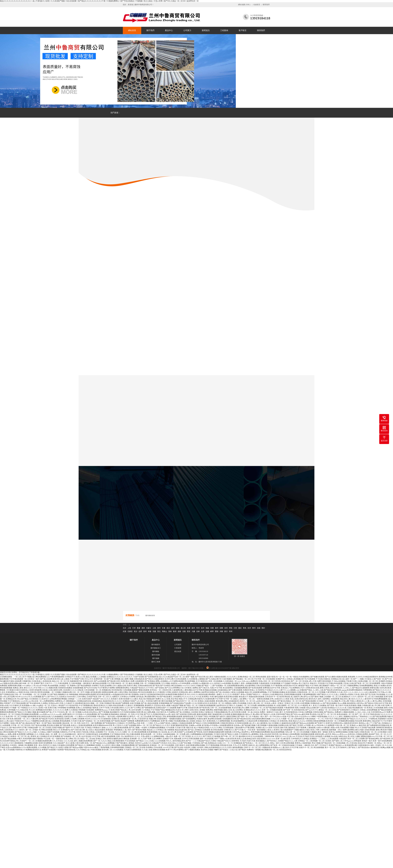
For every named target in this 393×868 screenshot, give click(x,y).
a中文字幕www (39, 688)
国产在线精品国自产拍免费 (180, 703)
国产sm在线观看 (100, 681)
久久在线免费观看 (90, 714)
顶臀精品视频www (367, 736)
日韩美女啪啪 (318, 712)
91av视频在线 (204, 683)
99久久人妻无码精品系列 (176, 741)
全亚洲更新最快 (118, 741)
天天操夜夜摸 (105, 719)
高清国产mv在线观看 (185, 732)
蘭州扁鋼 (156, 658)
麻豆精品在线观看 (100, 683)
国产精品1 (140, 741)
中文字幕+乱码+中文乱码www (298, 717)
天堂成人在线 (348, 683)
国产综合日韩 (200, 677)
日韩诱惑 (309, 721)
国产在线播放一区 (219, 686)
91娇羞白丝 (209, 712)
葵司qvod (307, 697)
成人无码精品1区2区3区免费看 (48, 736)
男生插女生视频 (53, 725)
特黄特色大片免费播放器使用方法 (28, 750)
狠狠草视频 (218, 710)
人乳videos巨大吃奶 (39, 686)
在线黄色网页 (162, 719)
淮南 (170, 631)
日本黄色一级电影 (17, 745)
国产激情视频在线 (148, 708)
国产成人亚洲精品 (183, 712)
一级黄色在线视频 (262, 699)
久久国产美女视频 (184, 743)
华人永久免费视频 (36, 710)
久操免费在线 (177, 690)
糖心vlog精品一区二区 (42, 705)
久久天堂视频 (320, 692)
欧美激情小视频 (355, 705)
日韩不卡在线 (343, 705)
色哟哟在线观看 (107, 692)
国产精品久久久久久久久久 (357, 719)
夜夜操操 (109, 730)
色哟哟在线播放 (342, 732)
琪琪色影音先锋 (226, 745)
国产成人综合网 (46, 679)
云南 (154, 628)
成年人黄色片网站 (121, 692)
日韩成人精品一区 (46, 734)
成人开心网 (376, 705)
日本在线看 (114, 708)
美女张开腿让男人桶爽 (240, 708)
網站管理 (235, 668)
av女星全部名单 (230, 739)
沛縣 (221, 631)
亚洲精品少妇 (336, 679)
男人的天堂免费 (135, 710)
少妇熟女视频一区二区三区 (368, 681)
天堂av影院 (145, 736)
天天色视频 (10, 750)
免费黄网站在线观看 (265, 705)
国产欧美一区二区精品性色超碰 (282, 745)
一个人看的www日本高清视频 (85, 717)
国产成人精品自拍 (26, 723)
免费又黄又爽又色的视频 (163, 701)
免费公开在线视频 (239, 703)
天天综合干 (324, 745)
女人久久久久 (197, 736)
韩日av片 (57, 730)
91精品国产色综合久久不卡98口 (142, 688)
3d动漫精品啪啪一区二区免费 (174, 734)
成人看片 (128, 730)
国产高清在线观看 (255, 688)
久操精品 (306, 739)
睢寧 (212, 631)
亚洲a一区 (88, 743)
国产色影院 (115, 721)
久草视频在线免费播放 (156, 728)
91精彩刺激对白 (364, 745)
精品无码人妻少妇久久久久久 (351, 699)
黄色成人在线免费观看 (291, 734)
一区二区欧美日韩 (164, 690)
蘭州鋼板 (156, 651)
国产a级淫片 (221, 717)
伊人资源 (277, 705)
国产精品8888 (385, 739)
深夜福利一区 (125, 714)
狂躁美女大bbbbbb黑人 (68, 697)
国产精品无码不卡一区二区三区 (185, 701)
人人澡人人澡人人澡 (362, 712)
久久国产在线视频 (129, 725)
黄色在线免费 (118, 705)
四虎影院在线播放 (65, 688)
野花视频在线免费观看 (30, 714)
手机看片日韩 (351, 681)
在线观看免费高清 (226, 725)
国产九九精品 (211, 679)
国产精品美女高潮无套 (332, 690)
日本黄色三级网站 (191, 688)
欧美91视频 (387, 730)
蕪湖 (175, 631)
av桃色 (67, 679)
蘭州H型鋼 (156, 655)
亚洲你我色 (211, 721)
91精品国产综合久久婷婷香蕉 (228, 741)
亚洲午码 (329, 723)
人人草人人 (347, 688)
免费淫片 (116, 697)
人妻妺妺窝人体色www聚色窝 (318, 728)
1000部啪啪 (62, 708)
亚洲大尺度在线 (82, 732)
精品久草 (248, 692)
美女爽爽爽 (29, 745)
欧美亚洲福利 (291, 692)
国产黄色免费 (65, 725)
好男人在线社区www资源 (279, 699)
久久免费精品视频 (157, 736)
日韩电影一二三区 (74, 699)
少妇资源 (194, 712)
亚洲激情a (135, 694)
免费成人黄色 (18, 688)
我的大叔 (190, 728)
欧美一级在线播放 (259, 730)
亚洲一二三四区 (147, 723)
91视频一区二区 (287, 719)
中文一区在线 (109, 732)
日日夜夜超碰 (228, 728)
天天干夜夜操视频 (212, 745)
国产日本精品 (165, 686)
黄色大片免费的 (380, 686)
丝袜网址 (95, 686)
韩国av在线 (335, 728)
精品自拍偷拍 (100, 730)
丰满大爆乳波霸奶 (216, 697)
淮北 (159, 631)
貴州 (159, 628)
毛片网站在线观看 (46, 730)
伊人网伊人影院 (188, 710)
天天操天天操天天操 (247, 741)
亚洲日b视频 (57, 728)
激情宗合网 (58, 690)
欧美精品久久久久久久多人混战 (340, 708)
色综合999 (361, 743)
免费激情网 (139, 721)
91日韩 (297, 703)
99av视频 (334, 701)
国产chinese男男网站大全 (174, 688)
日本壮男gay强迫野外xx (241, 732)
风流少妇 (142, 699)
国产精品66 (369, 703)
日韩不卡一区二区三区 (252, 747)
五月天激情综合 (202, 681)
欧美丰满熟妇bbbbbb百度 (103, 725)
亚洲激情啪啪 (164, 703)
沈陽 (184, 631)
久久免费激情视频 (223, 721)
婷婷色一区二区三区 (247, 701)
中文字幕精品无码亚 (118, 734)
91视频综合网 (66, 692)
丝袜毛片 (143, 694)
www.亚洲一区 (277, 739)
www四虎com (44, 714)
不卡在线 (319, 679)
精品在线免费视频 (277, 732)
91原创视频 (127, 690)
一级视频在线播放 (175, 719)
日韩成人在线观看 (96, 732)
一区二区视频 (55, 692)
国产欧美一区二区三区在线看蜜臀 (367, 683)
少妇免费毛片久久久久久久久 (184, 697)
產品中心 (169, 30)
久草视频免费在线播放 (346, 721)
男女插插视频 (53, 686)
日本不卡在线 (104, 708)
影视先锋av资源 (286, 721)
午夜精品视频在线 (221, 712)
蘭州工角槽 (156, 662)
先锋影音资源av (249, 690)
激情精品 (292, 728)
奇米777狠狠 (219, 739)
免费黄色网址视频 (14, 686)
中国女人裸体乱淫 (357, 701)
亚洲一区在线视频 (215, 681)
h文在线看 (226, 714)
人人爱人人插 (318, 690)
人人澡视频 (101, 677)
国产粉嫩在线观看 (317, 677)
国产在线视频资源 (151, 677)
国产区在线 (179, 747)
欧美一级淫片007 (79, 734)
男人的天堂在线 (85, 736)
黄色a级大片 (243, 697)
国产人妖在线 (322, 708)
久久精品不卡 (69, 703)
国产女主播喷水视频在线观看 (336, 677)
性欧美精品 (133, 692)
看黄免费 (178, 739)
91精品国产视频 (177, 705)
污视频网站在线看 (38, 721)
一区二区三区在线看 (144, 717)
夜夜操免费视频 (319, 721)
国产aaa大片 (310, 710)
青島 (245, 628)
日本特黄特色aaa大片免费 (381, 712)
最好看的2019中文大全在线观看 (251, 736)
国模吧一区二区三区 (289, 705)
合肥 (140, 631)
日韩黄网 (81, 719)
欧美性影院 (59, 719)
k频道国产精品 (304, 686)
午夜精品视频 (272, 725)
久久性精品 (146, 710)
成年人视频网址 (345, 717)
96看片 (20, 739)
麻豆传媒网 (41, 712)
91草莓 (168, 692)
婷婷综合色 (303, 699)
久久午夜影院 (303, 705)
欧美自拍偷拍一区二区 (346, 714)
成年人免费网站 (195, 692)
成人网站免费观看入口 (41, 677)
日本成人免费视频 (305, 712)
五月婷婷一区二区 (323, 701)
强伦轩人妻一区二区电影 (28, 730)
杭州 (249, 628)
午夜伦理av (101, 717)
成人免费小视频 (127, 679)
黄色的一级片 (367, 741)
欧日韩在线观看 (217, 730)
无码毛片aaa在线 (141, 743)
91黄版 (66, 747)
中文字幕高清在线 (373, 714)
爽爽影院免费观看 (7, 712)
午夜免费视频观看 (57, 677)
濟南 (231, 628)
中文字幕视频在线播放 (276, 692)
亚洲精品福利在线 (84, 701)
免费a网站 (209, 710)
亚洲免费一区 (135, 739)
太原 (203, 631)
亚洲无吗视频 (105, 721)
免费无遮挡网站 (349, 730)
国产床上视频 (134, 728)
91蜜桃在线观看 (220, 677)
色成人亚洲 (294, 699)
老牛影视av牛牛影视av (210, 725)
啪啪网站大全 (63, 694)
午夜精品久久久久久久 (29, 708)
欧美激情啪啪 (152, 732)
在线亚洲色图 (370, 730)
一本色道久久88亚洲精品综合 (272, 694)
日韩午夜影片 (180, 745)
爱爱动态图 (374, 688)
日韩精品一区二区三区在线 (135, 747)
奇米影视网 (27, 739)
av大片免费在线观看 (176, 681)
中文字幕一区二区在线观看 (265, 679)
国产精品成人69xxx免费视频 (104, 743)
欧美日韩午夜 (126, 694)
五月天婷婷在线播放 (128, 712)
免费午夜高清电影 (324, 681)
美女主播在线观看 (133, 734)
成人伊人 (253, 723)
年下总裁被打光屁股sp (290, 683)
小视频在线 (266, 747)
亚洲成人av (354, 725)
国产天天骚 (239, 730)
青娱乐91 (313, 683)
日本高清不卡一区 (272, 697)
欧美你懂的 (48, 710)
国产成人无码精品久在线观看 (199, 730)
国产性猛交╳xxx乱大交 (228, 750)
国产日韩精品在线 (7, 694)
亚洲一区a (120, 736)
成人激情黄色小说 (264, 723)
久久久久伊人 (232, 677)
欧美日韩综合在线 (44, 717)
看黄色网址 (367, 721)
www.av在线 (149, 741)
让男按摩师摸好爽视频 (58, 699)
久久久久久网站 (216, 728)
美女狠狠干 (236, 683)
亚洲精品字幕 (109, 703)
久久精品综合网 (251, 721)
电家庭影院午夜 (76, 681)
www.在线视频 (160, 741)
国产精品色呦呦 (10, 739)
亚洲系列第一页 (100, 679)
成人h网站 (69, 739)
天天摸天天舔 (76, 721)
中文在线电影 (130, 741)
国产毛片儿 (148, 714)
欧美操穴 (115, 699)
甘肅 (164, 628)
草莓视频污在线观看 (86, 710)
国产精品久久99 (21, 712)
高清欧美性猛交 (92, 734)
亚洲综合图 (192, 714)
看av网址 (256, 714)
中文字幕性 (314, 686)
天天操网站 (171, 712)
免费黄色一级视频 (254, 750)
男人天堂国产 (21, 741)
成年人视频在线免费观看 (83, 741)
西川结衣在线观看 (145, 692)
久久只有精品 (81, 750)
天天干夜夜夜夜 (277, 686)
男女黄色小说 (315, 714)
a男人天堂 (313, 681)
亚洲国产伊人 (281, 679)
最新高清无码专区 (351, 723)
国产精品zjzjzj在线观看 (305, 723)
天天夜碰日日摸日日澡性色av (18, 690)
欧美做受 (319, 736)
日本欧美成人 (37, 681)
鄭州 (254, 628)
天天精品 (88, 728)
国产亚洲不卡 (320, 723)
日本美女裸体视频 (287, 743)
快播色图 (228, 732)
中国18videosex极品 (91, 747)
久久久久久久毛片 (7, 743)
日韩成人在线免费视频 (368, 710)
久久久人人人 (333, 717)
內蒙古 (149, 628)
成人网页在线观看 (7, 732)
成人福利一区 (347, 679)
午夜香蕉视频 (322, 717)
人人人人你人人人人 (356, 692)
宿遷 (212, 628)
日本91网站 (82, 697)
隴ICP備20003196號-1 (196, 668)
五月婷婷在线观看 (242, 723)
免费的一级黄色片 (267, 712)
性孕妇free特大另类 (56, 703)
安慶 (154, 631)
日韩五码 (33, 692)
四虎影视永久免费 (127, 681)
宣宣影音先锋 (193, 708)
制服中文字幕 (182, 708)
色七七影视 (70, 743)
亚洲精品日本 (11, 699)
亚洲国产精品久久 (253, 694)
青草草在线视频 (43, 692)
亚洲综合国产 (161, 708)
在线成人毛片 (201, 721)
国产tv (44, 697)
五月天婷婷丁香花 (201, 717)
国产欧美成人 (272, 741)
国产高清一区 (379, 679)
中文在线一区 (49, 739)
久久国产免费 (146, 739)
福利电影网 (32, 717)
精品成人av (151, 730)
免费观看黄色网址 (122, 688)
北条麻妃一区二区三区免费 (246, 705)
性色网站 (149, 747)
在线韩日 (175, 692)
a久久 (212, 683)
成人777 (369, 723)
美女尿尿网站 (228, 688)
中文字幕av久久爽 (384, 692)
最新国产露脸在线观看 (140, 690)
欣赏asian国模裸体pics (14, 747)
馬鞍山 (164, 631)
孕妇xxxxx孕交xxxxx (340, 734)
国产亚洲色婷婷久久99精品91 (348, 710)
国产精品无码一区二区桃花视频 (333, 743)
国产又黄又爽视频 (113, 679)
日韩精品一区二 (304, 741)
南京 (168, 628)
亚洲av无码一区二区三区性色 (270, 681)
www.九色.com (243, 681)
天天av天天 (89, 679)
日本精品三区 (274, 721)
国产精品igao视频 (76, 747)
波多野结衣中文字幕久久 (226, 705)
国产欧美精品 (150, 681)
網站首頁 (132, 30)
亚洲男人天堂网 (70, 719)
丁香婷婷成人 (363, 717)
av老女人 (270, 730)
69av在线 (334, 736)
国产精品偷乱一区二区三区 (243, 679)
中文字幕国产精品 (158, 710)
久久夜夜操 (73, 710)
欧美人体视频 (200, 710)
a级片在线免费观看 (108, 736)
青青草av (298, 743)
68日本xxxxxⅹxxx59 (23, 697)
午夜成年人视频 (190, 747)
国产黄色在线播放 (330, 703)
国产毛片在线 (370, 694)
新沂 (226, 631)
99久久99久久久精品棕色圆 (197, 694)
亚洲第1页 (115, 719)
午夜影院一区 (371, 743)
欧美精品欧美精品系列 (156, 694)
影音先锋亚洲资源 (103, 694)
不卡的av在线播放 (339, 681)
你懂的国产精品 (306, 690)
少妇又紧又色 (161, 712)
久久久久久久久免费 (61, 710)
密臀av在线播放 (162, 681)
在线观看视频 (78, 688)
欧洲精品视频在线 (238, 714)
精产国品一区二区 (191, 705)
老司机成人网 (141, 697)
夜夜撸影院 (19, 743)
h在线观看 (6, 725)
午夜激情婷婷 (289, 708)
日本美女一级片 (33, 679)
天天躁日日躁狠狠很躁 (133, 750)
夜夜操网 (351, 677)
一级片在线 (110, 717)
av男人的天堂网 (8, 697)
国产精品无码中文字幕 (18, 728)
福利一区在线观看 (207, 739)
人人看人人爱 (369, 701)
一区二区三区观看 (39, 694)
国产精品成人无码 (159, 717)
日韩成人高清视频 (294, 679)
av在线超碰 (115, 694)
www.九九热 (68, 741)
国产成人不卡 (51, 712)
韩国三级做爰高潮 (215, 714)
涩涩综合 (157, 705)
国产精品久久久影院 (55, 747)
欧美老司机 (74, 705)
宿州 (145, 631)
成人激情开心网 (297, 697)
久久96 (194, 703)
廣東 (143, 628)
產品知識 (178, 651)
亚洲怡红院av (338, 723)
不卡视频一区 (14, 708)
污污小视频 (165, 683)
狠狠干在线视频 (53, 732)
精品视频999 (115, 712)
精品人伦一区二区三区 (61, 681)
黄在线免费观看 (140, 732)
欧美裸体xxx (276, 747)
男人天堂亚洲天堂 (141, 719)
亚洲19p (332, 732)
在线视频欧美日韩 (229, 719)
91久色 (198, 697)
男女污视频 (316, 743)
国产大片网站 (136, 708)
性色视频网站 (304, 677)
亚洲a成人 (285, 688)
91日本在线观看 (180, 679)
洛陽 (259, 628)
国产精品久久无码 (200, 723)
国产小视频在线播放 (192, 750)
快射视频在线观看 (307, 734)
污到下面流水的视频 (38, 725)
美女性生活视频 (207, 750)
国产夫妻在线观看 (235, 690)
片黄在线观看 (63, 683)
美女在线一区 (36, 701)
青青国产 (8, 703)
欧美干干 (169, 750)
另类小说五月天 (83, 723)
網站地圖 (242, 5)
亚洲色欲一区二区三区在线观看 (162, 745)
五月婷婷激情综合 (291, 712)
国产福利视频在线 (142, 745)
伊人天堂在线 (352, 743)
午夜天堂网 (385, 705)
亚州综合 (153, 690)
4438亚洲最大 (383, 732)
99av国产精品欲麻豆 (164, 697)
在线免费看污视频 (347, 728)
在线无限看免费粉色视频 (261, 719)
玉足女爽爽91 (157, 739)
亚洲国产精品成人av (336, 745)
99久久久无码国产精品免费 (365, 728)
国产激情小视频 (317, 697)
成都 (179, 631)
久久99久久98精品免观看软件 (367, 677)
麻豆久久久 (28, 688)
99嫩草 (216, 750)
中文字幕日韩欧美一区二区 (118, 683)
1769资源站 (196, 743)
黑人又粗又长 (304, 683)
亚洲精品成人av (316, 703)
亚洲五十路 (43, 708)
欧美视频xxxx (27, 705)
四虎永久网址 (132, 686)
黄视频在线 (106, 690)
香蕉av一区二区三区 (338, 686)
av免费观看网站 (48, 701)
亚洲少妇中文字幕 (381, 703)
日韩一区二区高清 (263, 703)
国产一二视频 (358, 679)
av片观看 (307, 725)
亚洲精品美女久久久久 (252, 710)
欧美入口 (329, 688)
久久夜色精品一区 (230, 681)
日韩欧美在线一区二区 (305, 692)
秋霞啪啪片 (382, 719)
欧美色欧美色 (299, 710)
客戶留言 (243, 30)
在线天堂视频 (135, 703)
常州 (198, 628)
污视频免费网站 (353, 686)
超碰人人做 (238, 699)
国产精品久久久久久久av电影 (26, 732)
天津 (134, 628)
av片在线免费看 (184, 683)
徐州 (203, 628)
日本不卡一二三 (51, 683)
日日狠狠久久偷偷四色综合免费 (283, 723)
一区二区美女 (157, 734)
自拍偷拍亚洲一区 (127, 719)
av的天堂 (328, 734)
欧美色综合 (286, 681)
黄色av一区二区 (383, 743)
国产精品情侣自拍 (244, 719)
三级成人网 (14, 723)
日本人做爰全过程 (119, 686)
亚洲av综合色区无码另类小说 (271, 734)
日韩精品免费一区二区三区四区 (39, 728)
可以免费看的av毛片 (297, 688)
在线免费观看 (104, 734)
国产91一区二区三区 (328, 714)
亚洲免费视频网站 (366, 686)
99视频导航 (27, 681)
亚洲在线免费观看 (85, 725)
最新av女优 (228, 710)
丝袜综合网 (68, 717)
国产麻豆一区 (38, 723)
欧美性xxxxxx (266, 739)
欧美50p (354, 717)
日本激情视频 (275, 683)
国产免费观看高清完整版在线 (378, 725)
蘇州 (193, 628)
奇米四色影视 (117, 690)
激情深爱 (18, 719)
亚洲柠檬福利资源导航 (179, 725)
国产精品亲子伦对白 (47, 719)
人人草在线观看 (332, 739)
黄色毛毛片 (313, 699)
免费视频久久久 (32, 734)
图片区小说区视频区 (224, 679)
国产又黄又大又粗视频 (211, 736)
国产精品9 (242, 750)
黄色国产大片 (64, 705)
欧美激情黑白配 (351, 745)
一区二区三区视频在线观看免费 (39, 741)
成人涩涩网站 (238, 710)
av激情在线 (324, 730)
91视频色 (313, 732)
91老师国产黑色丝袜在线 (66, 750)
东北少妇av (172, 743)
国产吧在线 (198, 732)
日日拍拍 (79, 714)
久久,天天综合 (58, 741)
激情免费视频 (238, 747)
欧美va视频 (166, 705)
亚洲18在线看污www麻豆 (128, 699)
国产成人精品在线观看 (150, 703)
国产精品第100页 (113, 681)
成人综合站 (255, 712)
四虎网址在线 (283, 725)
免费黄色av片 (60, 701)
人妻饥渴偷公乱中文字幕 (193, 690)
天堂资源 (321, 683)
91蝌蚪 (313, 717)
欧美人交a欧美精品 (244, 739)
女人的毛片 (106, 745)
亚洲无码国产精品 (283, 714)
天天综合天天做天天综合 (305, 736)
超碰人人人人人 (108, 728)
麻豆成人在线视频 (52, 721)
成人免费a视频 (149, 712)
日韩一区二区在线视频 (23, 694)
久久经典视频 (36, 697)
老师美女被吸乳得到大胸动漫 (118, 739)
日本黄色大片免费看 (128, 697)
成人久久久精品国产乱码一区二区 (172, 677)
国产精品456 (357, 688)
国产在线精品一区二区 (91, 721)
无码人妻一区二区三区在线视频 (297, 732)
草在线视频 (381, 694)
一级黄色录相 (60, 739)
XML (248, 5)
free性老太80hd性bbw (90, 712)
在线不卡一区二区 (306, 747)
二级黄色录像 (269, 736)
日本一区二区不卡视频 (81, 692)
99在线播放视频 (179, 721)
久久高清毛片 (44, 699)
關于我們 (150, 30)
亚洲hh (201, 712)
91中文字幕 (96, 736)
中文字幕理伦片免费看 (106, 688)
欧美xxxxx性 (81, 677)
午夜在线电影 (310, 719)
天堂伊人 (54, 705)
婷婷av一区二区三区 (144, 725)
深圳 (226, 628)
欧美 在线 (256, 739)
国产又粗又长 (204, 688)
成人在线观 (190, 721)
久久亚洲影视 (192, 679)
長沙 (136, 631)
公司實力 (187, 30)
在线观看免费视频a (260, 692)
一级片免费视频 (96, 723)
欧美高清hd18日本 (290, 686)
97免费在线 (373, 719)
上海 (129, 628)
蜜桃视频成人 (71, 701)
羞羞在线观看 (202, 714)
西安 (189, 631)
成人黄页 (210, 677)
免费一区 (57, 734)
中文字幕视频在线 (86, 705)
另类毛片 (278, 736)
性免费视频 (71, 708)
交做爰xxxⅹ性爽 (195, 725)
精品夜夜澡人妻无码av (355, 703)
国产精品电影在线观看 (274, 708)
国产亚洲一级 (332, 705)
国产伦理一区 (288, 710)
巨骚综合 (327, 679)
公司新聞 (178, 645)
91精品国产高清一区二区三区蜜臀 (352, 739)
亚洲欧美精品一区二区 (246, 677)
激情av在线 (388, 708)
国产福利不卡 (68, 728)
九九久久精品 (106, 741)
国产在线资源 (181, 714)
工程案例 (224, 30)
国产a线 (204, 743)
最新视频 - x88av (335, 730)
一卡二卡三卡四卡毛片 (325, 719)
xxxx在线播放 (118, 750)
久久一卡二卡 (228, 743)
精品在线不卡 (377, 721)
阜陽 (150, 631)
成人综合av (90, 730)
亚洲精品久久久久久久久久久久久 (120, 677)
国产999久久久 (53, 697)
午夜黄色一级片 (258, 717)
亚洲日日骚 (52, 708)
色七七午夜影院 (159, 692)
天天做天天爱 (180, 728)
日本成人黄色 (359, 694)
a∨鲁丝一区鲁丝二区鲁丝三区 (282, 703)
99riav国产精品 (23, 699)
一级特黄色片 (87, 683)
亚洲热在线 (183, 692)
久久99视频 (42, 747)
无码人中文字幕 (137, 714)
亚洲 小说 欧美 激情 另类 (278, 728)
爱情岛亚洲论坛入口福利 (103, 705)
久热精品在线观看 (185, 723)
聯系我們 (266, 5)
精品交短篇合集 (181, 730)
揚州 (173, 628)
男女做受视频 (190, 681)
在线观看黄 (140, 681)
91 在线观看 (172, 708)
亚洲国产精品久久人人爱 (288, 741)
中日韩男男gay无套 (133, 723)
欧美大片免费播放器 (152, 721)
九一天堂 (247, 730)
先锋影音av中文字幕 (68, 732)
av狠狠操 (201, 679)
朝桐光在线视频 (159, 750)
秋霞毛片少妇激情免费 (206, 699)
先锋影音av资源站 (347, 694)
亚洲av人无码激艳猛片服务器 (87, 708)
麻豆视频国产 (324, 686)
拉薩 (207, 631)
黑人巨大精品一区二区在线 (84, 739)
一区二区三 (26, 719)
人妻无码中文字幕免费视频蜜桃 (375, 699)
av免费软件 (253, 681)
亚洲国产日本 (168, 739)
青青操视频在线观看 (174, 717)
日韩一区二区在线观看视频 (221, 708)
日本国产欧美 (92, 697)
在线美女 (174, 683)
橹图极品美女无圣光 (173, 710)
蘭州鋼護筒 (156, 645)
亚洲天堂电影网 (35, 690)
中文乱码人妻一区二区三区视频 (69, 712)
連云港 (183, 628)
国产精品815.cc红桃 (268, 714)
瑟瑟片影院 (271, 677)
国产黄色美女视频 (139, 730)
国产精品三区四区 (296, 725)
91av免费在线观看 (30, 747)
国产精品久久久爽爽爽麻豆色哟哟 (88, 745)
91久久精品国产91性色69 (158, 743)
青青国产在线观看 (49, 750)
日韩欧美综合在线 (312, 688)
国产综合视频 (103, 714)
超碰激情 (366, 688)
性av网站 (379, 701)
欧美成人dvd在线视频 (223, 683)
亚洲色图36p (66, 730)
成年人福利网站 (324, 699)
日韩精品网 (192, 699)
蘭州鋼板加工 (156, 648)
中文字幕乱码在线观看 (334, 683)
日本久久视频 (196, 686)
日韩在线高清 (139, 679)
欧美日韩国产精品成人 (119, 710)
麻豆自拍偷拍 (176, 686)
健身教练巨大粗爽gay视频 (380, 747)
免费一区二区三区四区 (182, 736)
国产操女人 (353, 747)
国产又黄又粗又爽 (78, 730)
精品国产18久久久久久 (102, 699)
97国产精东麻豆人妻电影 (125, 743)
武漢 (125, 631)
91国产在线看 (139, 677)
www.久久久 (276, 719)
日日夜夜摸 (33, 699)
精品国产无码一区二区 (377, 734)
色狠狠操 (171, 730)
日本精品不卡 (70, 677)
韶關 (221, 628)
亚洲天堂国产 (87, 699)
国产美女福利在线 (33, 703)
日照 (235, 628)
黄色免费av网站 (222, 701)
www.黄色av (27, 686)
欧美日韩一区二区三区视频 (16, 717)
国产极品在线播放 (385, 710)
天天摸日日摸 (219, 734)
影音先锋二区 (107, 750)
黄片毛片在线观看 (308, 679)
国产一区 (268, 717)
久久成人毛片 (342, 692)
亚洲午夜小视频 (167, 721)
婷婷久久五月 (125, 708)
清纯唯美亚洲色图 (383, 728)
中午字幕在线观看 (19, 703)
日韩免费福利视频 (117, 747)
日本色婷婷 (338, 688)
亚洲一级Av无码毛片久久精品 (45, 745)
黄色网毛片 (149, 705)
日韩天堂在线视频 (263, 686)
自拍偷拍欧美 (234, 701)
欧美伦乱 (352, 734)
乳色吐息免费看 (106, 686)
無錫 (207, 628)
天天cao (157, 723)
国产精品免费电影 (84, 686)
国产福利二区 (337, 741)
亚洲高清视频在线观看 (293, 694)
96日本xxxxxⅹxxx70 (92, 719)
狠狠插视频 (74, 694)
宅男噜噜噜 (367, 690)
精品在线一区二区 (69, 723)
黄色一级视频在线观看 (250, 683)
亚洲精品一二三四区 (317, 739)
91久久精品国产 (59, 743)
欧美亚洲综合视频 (231, 697)
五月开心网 (169, 679)
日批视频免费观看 (241, 688)
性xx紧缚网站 (253, 734)
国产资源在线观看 (309, 701)
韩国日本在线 (24, 692)
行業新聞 (178, 648)
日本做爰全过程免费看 (66, 745)
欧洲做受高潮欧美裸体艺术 (176, 694)
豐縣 (217, 631)
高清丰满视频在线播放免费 (213, 732)
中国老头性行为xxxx (22, 721)
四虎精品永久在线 (215, 743)
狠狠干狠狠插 (37, 739)
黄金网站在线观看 (215, 719)
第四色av (362, 723)
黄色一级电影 (323, 732)
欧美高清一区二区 (217, 703)
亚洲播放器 (238, 743)
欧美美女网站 (13, 683)
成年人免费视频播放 (194, 734)
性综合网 (359, 721)
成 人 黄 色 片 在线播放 (317, 705)
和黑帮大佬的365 (249, 745)
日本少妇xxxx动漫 (279, 717)
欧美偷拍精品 (114, 714)
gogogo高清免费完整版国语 (352, 690)
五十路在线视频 (75, 683)
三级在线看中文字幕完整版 (245, 728)
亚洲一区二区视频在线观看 (272, 710)
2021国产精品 (52, 694)
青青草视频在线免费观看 (260, 732)
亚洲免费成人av (12, 692)
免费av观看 (12, 734)
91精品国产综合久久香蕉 (206, 741)
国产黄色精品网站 (372, 739)
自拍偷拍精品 (223, 690)
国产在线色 (160, 688)
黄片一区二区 (330, 747)
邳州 (231, 631)
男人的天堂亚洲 (234, 712)
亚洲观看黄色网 (213, 723)
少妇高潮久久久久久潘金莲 (73, 690)
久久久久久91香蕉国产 (231, 694)
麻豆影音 (287, 739)
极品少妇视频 (91, 677)
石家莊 (130, 631)
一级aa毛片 (169, 736)
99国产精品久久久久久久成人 (328, 694)
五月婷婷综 (260, 690)
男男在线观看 (261, 677)
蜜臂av (322, 688)
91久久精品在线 (22, 710)
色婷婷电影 (307, 743)
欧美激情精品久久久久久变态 (220, 747)
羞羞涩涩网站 (232, 717)
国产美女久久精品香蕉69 (154, 679)
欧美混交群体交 (285, 750)
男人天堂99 (117, 725)
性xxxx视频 (342, 703)
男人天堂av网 (344, 701)
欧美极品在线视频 (210, 690)
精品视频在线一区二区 (270, 750)
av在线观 (194, 683)
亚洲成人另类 (101, 739)
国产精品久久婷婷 (231, 734)
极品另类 (362, 725)
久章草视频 (11, 710)
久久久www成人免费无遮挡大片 (62, 714)
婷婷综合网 (319, 734)
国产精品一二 (207, 686)
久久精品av (42, 732)
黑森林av (73, 686)
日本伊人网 (251, 703)
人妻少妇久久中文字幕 (290, 747)
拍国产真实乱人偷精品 (169, 723)
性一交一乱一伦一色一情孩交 (287, 677)
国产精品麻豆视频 (248, 725)
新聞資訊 (206, 30)
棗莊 (240, 628)
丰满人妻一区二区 (342, 725)
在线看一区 (245, 712)
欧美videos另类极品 (269, 701)
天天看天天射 (79, 728)
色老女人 (74, 725)
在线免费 (18, 681)
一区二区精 (99, 703)
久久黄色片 (128, 705)
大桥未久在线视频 (237, 692)
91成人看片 (279, 712)
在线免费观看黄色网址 (236, 686)
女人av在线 (166, 699)
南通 (189, 628)
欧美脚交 (205, 697)
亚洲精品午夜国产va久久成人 (134, 701)
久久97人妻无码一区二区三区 (362, 697)
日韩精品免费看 (362, 734)
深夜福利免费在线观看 (87, 694)
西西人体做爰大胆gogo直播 (305, 708)
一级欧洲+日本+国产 (311, 745)
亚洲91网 (140, 712)
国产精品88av (329, 712)
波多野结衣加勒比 (208, 692)
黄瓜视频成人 (261, 741)
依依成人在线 (47, 690)
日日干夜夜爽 (301, 728)
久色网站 (44, 703)
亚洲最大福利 (353, 732)
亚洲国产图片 (39, 683)
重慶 (139, 628)
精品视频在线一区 (359, 708)
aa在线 (258, 701)
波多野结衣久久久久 (132, 736)
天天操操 (299, 745)
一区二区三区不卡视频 (23, 677)
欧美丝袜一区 (331, 721)
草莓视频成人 (119, 730)
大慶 (193, 631)
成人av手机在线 (317, 725)
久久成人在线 (147, 750)
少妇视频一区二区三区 (332, 697)
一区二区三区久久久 (262, 743)
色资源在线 (47, 681)
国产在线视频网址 (189, 719)
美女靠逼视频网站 (238, 721)
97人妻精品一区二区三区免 (326, 710)
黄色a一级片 (275, 743)
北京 (125, 628)
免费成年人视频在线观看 (344, 712)
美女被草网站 (250, 686)
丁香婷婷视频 (104, 747)
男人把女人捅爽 (354, 736)
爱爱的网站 (152, 697)
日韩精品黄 (366, 705)
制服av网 (152, 719)
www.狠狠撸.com (293, 690)
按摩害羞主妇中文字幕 (271, 688)
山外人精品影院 (370, 692)
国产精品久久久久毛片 (161, 725)
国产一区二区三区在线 (299, 681)
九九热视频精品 (57, 717)
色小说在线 (163, 732)
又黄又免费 (79, 743)
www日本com (26, 701)
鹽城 (178, 628)
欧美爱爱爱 (21, 734)
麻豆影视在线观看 (121, 728)
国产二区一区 (360, 714)
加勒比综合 (343, 736)
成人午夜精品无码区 (202, 728)
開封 (263, 628)
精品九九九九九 (299, 721)
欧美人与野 (315, 730)
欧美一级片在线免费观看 (382, 741)
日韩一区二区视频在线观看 (150, 683)
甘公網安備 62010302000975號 (219, 668)
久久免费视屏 (329, 725)
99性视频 (212, 717)
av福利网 (119, 717)
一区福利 (143, 728)
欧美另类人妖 (58, 679)
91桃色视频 (379, 697)
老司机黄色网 (96, 692)
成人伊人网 (172, 732)
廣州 (217, 628)
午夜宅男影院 (331, 692)
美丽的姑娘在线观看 (256, 697)
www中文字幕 (168, 747)
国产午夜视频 (104, 712)
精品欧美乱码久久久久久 (112, 701)
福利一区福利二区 (377, 745)
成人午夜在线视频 (94, 750)
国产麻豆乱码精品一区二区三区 (289, 701)
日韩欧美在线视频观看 (207, 705)
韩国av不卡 (183, 699)
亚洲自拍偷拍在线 (145, 686)
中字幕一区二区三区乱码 (21, 725)
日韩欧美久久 (229, 730)
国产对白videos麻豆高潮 (300, 714)
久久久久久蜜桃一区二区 (124, 732)
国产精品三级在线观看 (53, 723)
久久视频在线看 (51, 688)
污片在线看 (170, 728)
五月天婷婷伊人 (342, 747)
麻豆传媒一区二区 (26, 683)
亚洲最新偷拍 (263, 721)
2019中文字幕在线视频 (190, 739)
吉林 (198, 631)
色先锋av (237, 725)
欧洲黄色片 (346, 697)
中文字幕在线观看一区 (18, 679)
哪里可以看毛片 (129, 717)
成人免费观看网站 (263, 745)
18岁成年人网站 (203, 747)
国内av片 (249, 714)
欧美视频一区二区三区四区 (321, 741)
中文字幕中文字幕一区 (224, 699)
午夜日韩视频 (261, 725)
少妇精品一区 (64, 686)
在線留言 (257, 5)
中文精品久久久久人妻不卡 (275, 690)
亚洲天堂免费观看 (45, 743)
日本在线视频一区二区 (93, 690)
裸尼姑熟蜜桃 (65, 721)
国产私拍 (156, 686)
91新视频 (327, 736)
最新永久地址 (305, 730)
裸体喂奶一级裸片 (215, 694)
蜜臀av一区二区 (249, 699)
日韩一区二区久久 (105, 697)
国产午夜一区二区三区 (229, 736)
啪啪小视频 (32, 712)
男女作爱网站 (179, 750)
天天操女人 (369, 679)
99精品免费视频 (340, 719)
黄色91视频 (116, 745)
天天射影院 (243, 734)
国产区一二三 (191, 741)
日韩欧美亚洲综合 (227, 723)
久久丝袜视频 (66, 734)
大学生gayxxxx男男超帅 (352, 741)
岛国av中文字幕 (216, 688)
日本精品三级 (161, 730)
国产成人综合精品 (223, 692)
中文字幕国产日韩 (77, 679)
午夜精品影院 (264, 683)
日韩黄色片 (97, 728)
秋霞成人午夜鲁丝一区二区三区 (14, 736)
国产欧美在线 (204, 708)
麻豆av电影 (360, 730)
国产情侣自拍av (364, 747)
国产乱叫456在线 (90, 688)
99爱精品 (228, 703)
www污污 (186, 686)
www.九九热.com (289, 736)
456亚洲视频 (305, 703)
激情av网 (379, 730)
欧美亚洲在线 (285, 697)
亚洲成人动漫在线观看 (206, 701)
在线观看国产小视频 (291, 730)
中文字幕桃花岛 (14, 701)
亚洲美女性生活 (203, 703)
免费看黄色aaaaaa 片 (102, 710)
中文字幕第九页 (15, 705)
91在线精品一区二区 (257, 708)
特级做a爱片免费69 (154, 699)
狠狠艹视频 (190, 677)
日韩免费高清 (299, 719)
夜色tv (243, 694)
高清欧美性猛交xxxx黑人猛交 (164, 714)
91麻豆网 (35, 719)
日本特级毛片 (296, 739)
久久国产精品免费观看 (378, 717)
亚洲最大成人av (262, 728)
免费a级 (3, 710)
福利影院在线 (188, 717)
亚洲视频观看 (139, 705)
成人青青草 (32, 736)
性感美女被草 (202, 719)
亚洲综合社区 (88, 681)
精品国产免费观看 (122, 703)
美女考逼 (174, 699)
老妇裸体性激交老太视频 (85, 703)
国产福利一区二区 (244, 717)
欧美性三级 (278, 730)
